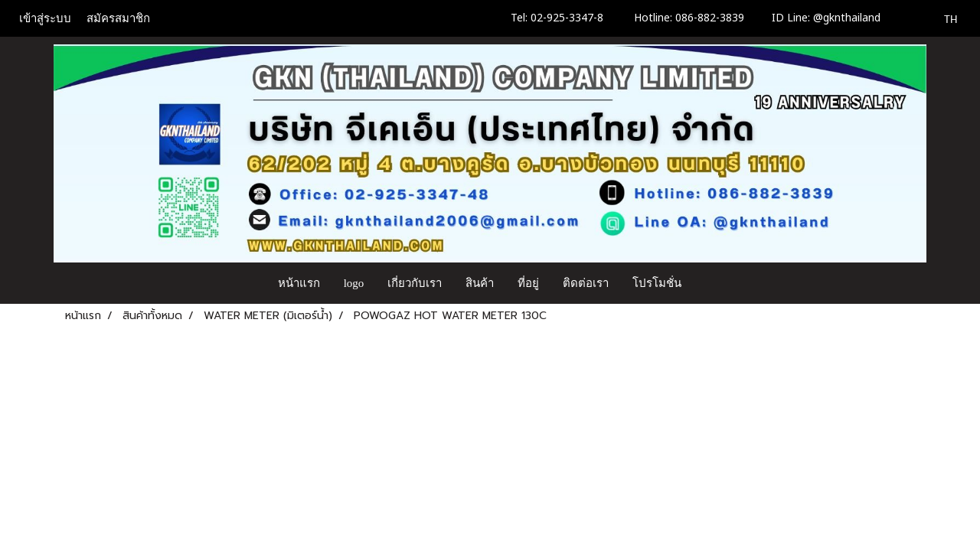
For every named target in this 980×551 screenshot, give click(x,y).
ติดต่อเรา (586, 283)
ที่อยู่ (528, 283)
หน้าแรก (299, 283)
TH (942, 18)
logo (354, 283)
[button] (707, 283)
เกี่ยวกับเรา (415, 283)
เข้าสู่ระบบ (45, 18)
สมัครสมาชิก (118, 18)
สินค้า (480, 283)
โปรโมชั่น (657, 283)
